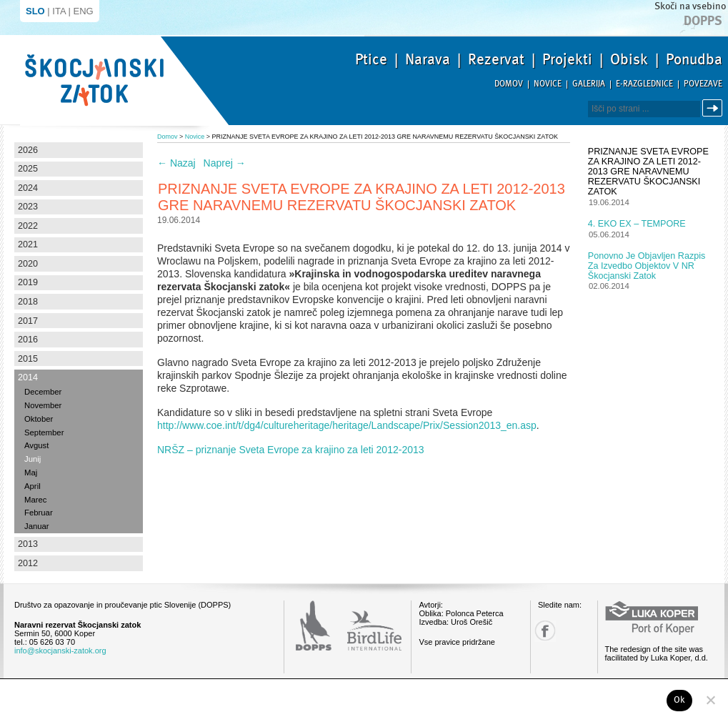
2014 (28, 377)
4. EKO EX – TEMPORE (637, 224)
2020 (28, 264)
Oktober (39, 419)
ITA (59, 11)
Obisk (629, 59)
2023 (28, 207)
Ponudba (694, 59)
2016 (28, 340)
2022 (28, 226)
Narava (428, 59)
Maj (31, 473)
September (44, 432)
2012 (28, 563)
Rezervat (496, 59)
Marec (35, 500)
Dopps (703, 21)
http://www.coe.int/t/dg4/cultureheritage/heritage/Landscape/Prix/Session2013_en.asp (347, 425)
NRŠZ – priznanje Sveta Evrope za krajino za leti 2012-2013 (291, 450)
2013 (28, 544)
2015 (28, 359)
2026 (28, 150)
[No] (710, 700)
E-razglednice (644, 84)
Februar (39, 513)
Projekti (567, 59)
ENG (84, 11)
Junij (33, 459)
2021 (28, 244)
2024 (28, 188)
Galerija (589, 84)
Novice (548, 84)
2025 (28, 169)
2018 (28, 302)
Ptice (371, 59)
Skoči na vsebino (690, 6)
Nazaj (176, 163)
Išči (714, 108)
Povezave (703, 84)
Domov (509, 84)
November (43, 405)
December (43, 392)
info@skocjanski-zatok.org (60, 651)
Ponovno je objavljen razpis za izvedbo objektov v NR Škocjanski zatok (647, 266)
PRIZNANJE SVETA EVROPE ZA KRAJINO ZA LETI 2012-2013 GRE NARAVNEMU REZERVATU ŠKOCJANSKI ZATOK (648, 172)
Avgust (36, 445)
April (33, 486)
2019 (28, 282)
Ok (680, 700)
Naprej (225, 163)
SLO (35, 11)
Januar (37, 526)
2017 (28, 321)
